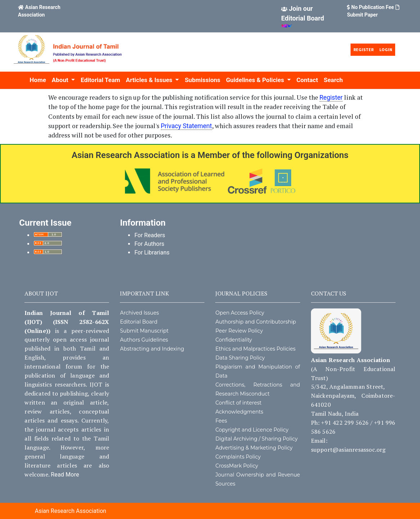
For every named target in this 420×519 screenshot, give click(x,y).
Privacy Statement (186, 126)
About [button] (61, 80)
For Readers (150, 235)
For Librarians (152, 252)
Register (363, 49)
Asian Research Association (71, 511)
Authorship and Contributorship (256, 322)
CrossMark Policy (237, 466)
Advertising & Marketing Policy (254, 448)
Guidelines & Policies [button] (256, 80)
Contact (307, 80)
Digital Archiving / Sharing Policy (256, 439)
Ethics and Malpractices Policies (255, 349)
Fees (221, 421)
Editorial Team (100, 80)
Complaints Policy (238, 457)
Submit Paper (362, 15)
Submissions (202, 80)
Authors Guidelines (144, 340)
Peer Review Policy (239, 331)
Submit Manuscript (144, 331)
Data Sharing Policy (240, 358)
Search (333, 80)
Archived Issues (139, 313)
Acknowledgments (239, 412)
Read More (65, 475)
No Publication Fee (373, 7)
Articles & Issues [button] (150, 80)
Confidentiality (234, 340)
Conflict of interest (238, 403)
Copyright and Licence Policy (252, 430)
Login (386, 49)
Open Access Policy (240, 313)
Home (38, 80)
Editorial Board (139, 322)
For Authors (149, 244)
